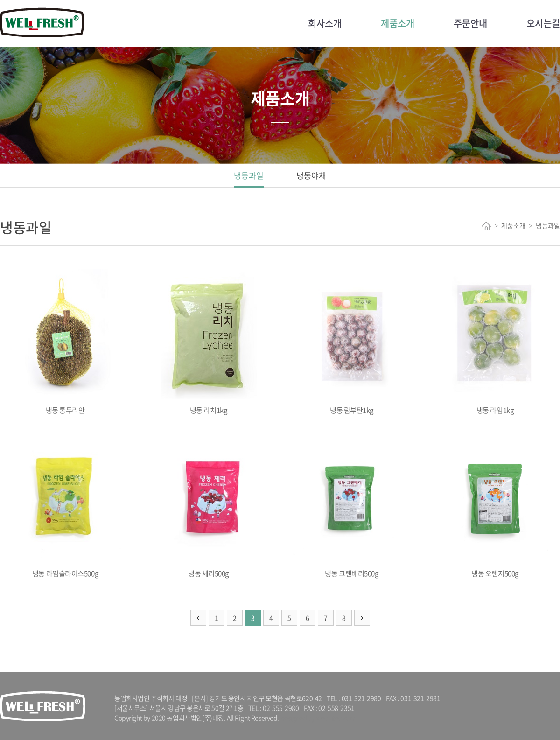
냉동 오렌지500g (495, 506)
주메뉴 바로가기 (0, 0)
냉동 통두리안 (65, 342)
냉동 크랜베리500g (352, 506)
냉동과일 (249, 175)
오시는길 (543, 23)
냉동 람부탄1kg (352, 342)
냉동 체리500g (208, 506)
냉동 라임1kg (495, 342)
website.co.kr (336, 718)
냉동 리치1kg (208, 342)
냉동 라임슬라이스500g (65, 506)
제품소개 (398, 23)
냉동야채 (311, 175)
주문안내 (470, 23)
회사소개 (325, 23)
